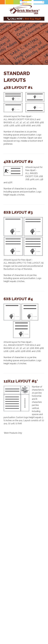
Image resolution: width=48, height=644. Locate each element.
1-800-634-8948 (32, 19)
